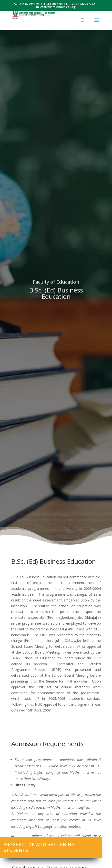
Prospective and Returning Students (39, 847)
